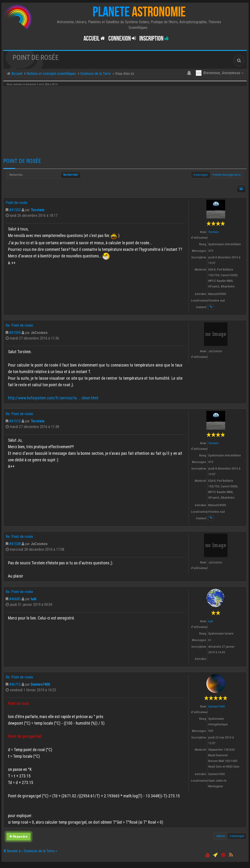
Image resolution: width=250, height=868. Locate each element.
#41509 (15, 333)
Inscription (154, 39)
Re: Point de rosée (19, 325)
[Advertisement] (125, 120)
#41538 (15, 544)
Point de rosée (22, 161)
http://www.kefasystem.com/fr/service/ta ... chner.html (53, 398)
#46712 (15, 684)
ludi (34, 599)
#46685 (15, 599)
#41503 (15, 210)
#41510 (15, 421)
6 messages (201, 175)
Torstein (38, 210)
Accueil (94, 39)
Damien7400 (40, 684)
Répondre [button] (18, 837)
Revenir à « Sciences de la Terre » (30, 851)
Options (221, 836)
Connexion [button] (122, 39)
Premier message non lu (227, 175)
